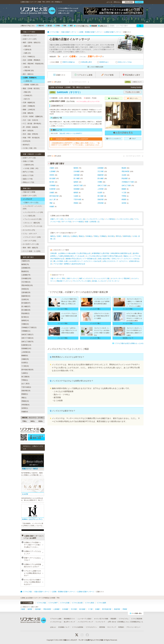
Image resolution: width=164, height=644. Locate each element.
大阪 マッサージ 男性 (58, 278)
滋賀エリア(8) (27, 179)
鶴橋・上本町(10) (28, 110)
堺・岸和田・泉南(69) (30, 127)
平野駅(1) (25, 380)
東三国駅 (101, 196)
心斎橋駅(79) (26, 275)
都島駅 (76, 193)
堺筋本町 (40, 26)
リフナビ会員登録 (78, 627)
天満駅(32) (25, 324)
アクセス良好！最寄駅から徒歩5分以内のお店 (69, 264)
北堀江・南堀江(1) (63, 236)
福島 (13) (27, 53)
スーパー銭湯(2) (78, 222)
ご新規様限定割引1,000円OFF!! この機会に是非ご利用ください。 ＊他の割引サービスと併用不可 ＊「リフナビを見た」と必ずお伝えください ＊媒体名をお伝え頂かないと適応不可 (76, 144)
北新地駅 (77, 175)
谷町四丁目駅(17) (27, 335)
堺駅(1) (24, 398)
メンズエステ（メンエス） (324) (33, 207)
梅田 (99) (27, 46)
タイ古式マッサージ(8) (30, 244)
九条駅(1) (25, 373)
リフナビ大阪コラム (81, 26)
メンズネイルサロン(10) (125, 219)
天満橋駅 (53, 186)
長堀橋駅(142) (26, 349)
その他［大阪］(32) (29, 148)
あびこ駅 (53, 199)
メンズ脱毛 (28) (29, 216)
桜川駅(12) (25, 317)
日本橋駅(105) (26, 278)
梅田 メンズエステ (86, 278)
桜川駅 (52, 182)
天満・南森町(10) (28, 103)
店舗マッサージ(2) (57, 219)
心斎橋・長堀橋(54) (29, 78)
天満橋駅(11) (26, 331)
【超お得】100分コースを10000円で (71, 133)
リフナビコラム (124, 619)
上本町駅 (101, 189)
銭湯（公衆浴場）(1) (92, 222)
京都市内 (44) (28, 165)
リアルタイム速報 (56, 619)
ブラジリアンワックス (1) (33, 226)
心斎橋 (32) (28, 81)
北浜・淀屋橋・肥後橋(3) (31, 60)
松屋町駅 (53, 189)
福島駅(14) (25, 320)
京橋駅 (52, 193)
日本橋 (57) (28, 96)
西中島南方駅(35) (27, 370)
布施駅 (52, 207)
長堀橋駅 (77, 189)
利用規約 (121, 627)
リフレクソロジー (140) (32, 237)
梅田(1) (53, 236)
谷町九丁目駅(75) (27, 342)
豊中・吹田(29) (28, 131)
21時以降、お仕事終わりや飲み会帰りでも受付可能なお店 (70, 253)
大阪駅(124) (25, 261)
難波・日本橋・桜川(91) (30, 88)
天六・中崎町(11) (28, 57)
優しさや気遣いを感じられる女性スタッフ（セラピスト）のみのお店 (77, 261)
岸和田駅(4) (25, 405)
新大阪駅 (53, 178)
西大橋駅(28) (26, 310)
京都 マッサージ (72, 278)
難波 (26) (27, 92)
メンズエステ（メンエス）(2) (75, 219)
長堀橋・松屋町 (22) (31, 85)
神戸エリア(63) (28, 172)
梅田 (70, 26)
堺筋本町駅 (125, 171)
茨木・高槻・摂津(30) (30, 134)
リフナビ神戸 (53, 603)
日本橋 (57, 26)
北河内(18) (26, 141)
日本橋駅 (77, 171)
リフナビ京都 (65, 603)
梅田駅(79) (25, 264)
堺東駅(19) (25, 401)
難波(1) (82, 236)
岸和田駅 (101, 203)
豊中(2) (119, 236)
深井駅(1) (25, 408)
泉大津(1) (111, 236)
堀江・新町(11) (28, 74)
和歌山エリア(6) (28, 182)
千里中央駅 (77, 199)
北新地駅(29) (26, 292)
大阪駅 (52, 168)
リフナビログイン (91, 627)
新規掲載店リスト (69, 619)
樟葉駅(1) (25, 394)
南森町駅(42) (26, 296)
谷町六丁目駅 (102, 186)
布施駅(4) (25, 412)
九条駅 (76, 196)
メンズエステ (27, 199)
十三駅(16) (25, 366)
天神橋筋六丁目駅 (128, 182)
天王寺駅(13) (26, 282)
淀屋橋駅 (101, 168)
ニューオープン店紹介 (85, 619)
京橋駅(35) (25, 359)
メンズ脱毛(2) (110, 219)
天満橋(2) (103, 236)
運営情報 (102, 627)
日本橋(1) (89, 236)
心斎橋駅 (53, 171)
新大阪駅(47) (26, 303)
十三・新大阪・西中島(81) (31, 124)
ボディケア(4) (66, 222)
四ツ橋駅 (77, 178)
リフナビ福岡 (101, 603)
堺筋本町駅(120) (27, 285)
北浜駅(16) (25, 299)
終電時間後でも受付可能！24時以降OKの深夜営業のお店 (112, 253)
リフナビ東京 (90, 603)
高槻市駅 (101, 199)
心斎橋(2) (74, 236)
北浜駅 (124, 175)
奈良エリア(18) (28, 175)
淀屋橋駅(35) (26, 268)
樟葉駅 (124, 199)
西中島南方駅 (54, 196)
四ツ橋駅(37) (26, 307)
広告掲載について (64, 627)
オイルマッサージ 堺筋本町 (120, 278)
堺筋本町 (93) (28, 71)
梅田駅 (76, 168)
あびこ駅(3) (25, 384)
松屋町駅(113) (26, 345)
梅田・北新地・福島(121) (31, 43)
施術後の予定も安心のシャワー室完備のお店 (81, 259)
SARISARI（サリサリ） (66, 92)
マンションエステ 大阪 (101, 278)
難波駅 (124, 168)
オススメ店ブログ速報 (101, 619)
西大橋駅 (101, 178)
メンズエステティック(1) (95, 219)
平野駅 (124, 196)
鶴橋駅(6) (25, 356)
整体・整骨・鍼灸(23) (30, 248)
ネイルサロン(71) (28, 230)
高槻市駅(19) (26, 391)
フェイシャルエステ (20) (32, 219)
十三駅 (124, 193)
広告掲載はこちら (123, 622)
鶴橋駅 (124, 189)
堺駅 (51, 203)
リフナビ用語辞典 (137, 619)
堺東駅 (76, 203)
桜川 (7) (26, 99)
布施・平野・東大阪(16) (31, 138)
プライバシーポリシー (133, 627)
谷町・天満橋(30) (28, 106)
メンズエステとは (56, 622)
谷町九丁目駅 (126, 186)
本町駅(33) (25, 289)
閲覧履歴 (93, 26)
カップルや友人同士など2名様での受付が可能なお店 (104, 256)
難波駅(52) (25, 271)
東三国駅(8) (25, 377)
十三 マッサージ (114, 281)
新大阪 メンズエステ (99, 281)
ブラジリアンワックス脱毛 (81, 281)
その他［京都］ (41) (31, 168)
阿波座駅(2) (25, 313)
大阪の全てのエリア (29, 35)
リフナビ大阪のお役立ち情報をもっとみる (128, 343)
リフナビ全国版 (27, 603)
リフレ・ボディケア (29, 234)
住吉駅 (100, 193)
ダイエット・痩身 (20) (31, 223)
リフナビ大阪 (41, 603)
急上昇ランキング (69, 622)
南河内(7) (26, 145)
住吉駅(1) (25, 363)
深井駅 (124, 203)
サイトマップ (112, 627)
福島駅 (76, 182)
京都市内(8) (127, 236)
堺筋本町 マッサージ (64, 281)
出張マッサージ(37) (29, 39)
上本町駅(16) (26, 352)
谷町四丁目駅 (78, 186)
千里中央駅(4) (26, 387)
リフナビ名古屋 (77, 603)
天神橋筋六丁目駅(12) (29, 328)
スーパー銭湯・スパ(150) (31, 251)
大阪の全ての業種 (28, 192)
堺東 (64, 26)
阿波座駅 (125, 178)
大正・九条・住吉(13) (30, 120)
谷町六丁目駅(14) (27, 338)
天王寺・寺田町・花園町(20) (32, 117)
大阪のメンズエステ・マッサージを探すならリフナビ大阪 (83, 640)
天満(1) (96, 236)
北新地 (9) (27, 50)
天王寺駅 (101, 171)
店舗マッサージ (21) (31, 203)
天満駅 (100, 182)
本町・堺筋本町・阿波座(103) (32, 64)
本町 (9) (26, 67)
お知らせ (53, 627)
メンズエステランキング (85, 622)
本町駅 (52, 175)
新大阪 (49, 26)
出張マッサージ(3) (29, 158)
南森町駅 (101, 175)
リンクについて (100, 622)
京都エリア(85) (27, 161)
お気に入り (102, 26)
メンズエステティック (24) (33, 212)
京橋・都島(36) (28, 113)
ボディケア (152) (30, 241)
